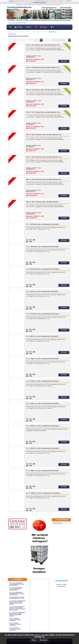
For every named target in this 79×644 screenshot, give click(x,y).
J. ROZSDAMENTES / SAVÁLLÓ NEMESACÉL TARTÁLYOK (30, 32)
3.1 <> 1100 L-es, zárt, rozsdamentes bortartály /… (43, 359)
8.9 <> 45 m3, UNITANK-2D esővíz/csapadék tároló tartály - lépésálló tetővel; (17, 584)
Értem (34, 640)
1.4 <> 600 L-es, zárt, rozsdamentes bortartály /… (43, 291)
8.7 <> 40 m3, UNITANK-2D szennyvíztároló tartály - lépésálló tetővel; (16, 589)
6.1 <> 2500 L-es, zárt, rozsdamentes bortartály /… (43, 426)
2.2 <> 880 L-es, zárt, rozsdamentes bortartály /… (43, 336)
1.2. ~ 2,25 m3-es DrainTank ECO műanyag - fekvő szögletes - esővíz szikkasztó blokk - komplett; (17, 614)
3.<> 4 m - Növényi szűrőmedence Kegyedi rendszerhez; (15, 629)
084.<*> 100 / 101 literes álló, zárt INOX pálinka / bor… (44, 135)
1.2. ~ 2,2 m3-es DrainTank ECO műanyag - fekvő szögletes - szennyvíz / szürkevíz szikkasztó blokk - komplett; (17, 608)
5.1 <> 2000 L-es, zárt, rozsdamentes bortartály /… (43, 403)
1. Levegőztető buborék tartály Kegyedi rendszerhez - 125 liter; (17, 598)
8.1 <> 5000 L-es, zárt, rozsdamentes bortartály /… (43, 471)
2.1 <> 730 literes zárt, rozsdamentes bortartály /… (43, 314)
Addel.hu (12, 1)
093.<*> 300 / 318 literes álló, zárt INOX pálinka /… (43, 202)
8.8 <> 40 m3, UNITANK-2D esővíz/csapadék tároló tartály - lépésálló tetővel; (17, 594)
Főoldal (10, 32)
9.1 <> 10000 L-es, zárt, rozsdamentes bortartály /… (44, 493)
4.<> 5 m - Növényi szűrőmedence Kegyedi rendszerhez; (15, 624)
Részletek (44, 640)
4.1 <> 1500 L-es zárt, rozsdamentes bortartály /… (43, 381)
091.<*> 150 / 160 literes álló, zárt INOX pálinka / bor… (44, 157)
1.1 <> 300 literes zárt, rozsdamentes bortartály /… (43, 224)
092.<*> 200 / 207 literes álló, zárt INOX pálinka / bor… (44, 179)
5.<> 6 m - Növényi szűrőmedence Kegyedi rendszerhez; (15, 619)
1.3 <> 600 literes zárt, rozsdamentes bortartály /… (43, 269)
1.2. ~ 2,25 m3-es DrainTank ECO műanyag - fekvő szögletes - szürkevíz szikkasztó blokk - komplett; (17, 602)
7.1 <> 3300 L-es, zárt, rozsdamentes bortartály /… (43, 448)
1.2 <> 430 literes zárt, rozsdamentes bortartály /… (43, 247)
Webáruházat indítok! (39, 2)
